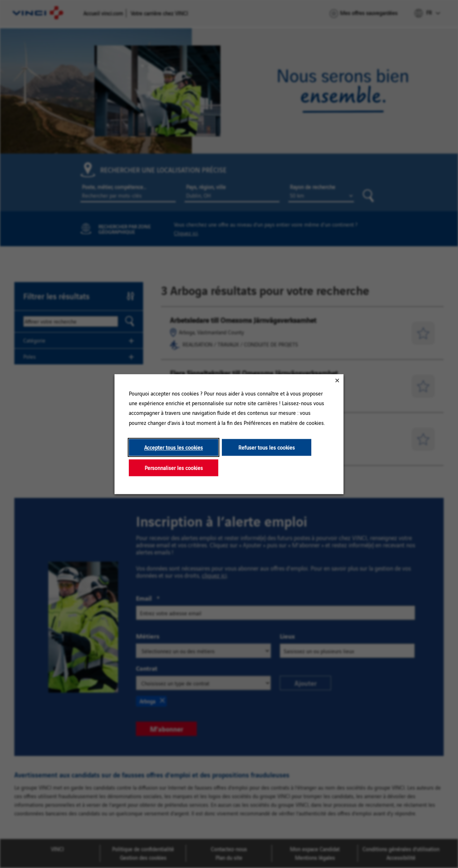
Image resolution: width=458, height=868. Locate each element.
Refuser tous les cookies (267, 447)
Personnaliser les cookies (174, 468)
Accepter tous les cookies (174, 447)
